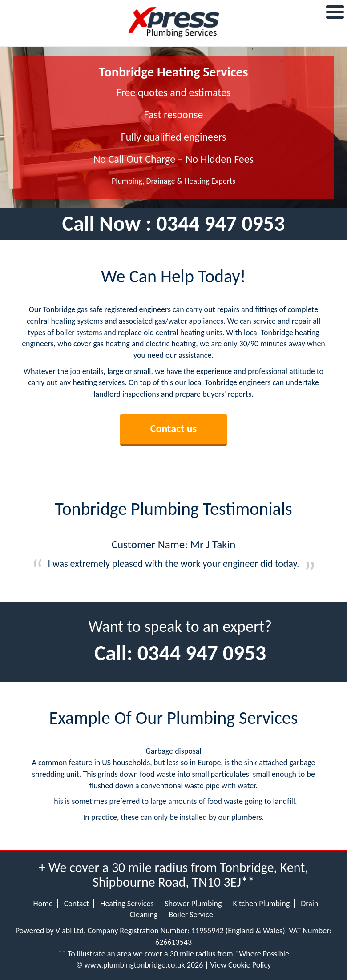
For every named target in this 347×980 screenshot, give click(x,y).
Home (43, 904)
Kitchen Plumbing (262, 904)
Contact (77, 904)
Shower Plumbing (193, 904)
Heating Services (127, 904)
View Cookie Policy (241, 965)
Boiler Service (191, 915)
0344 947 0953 (220, 223)
